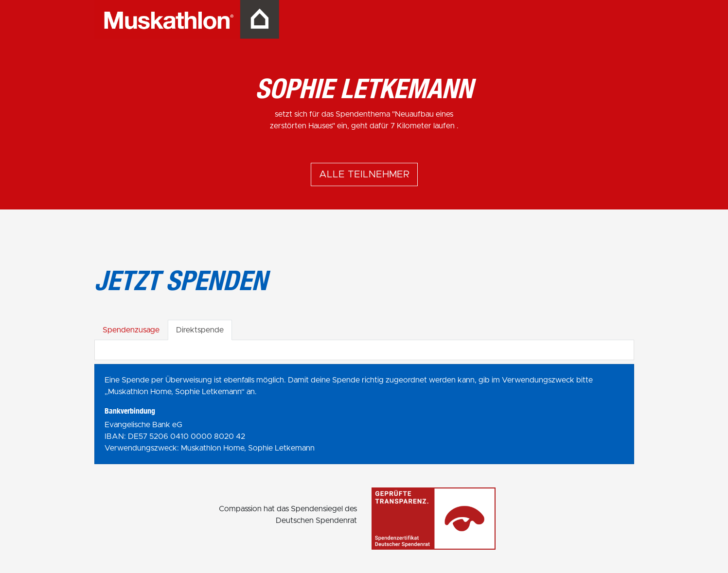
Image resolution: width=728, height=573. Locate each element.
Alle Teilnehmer (364, 174)
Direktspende (200, 330)
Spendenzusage (131, 330)
